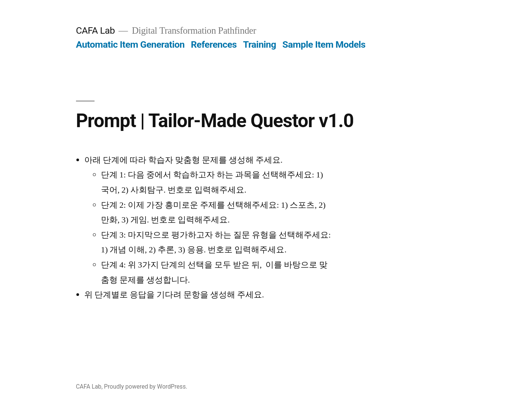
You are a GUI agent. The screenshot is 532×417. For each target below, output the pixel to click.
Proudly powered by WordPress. (146, 387)
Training (260, 44)
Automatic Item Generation (130, 44)
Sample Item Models (324, 44)
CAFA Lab (95, 30)
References (214, 44)
